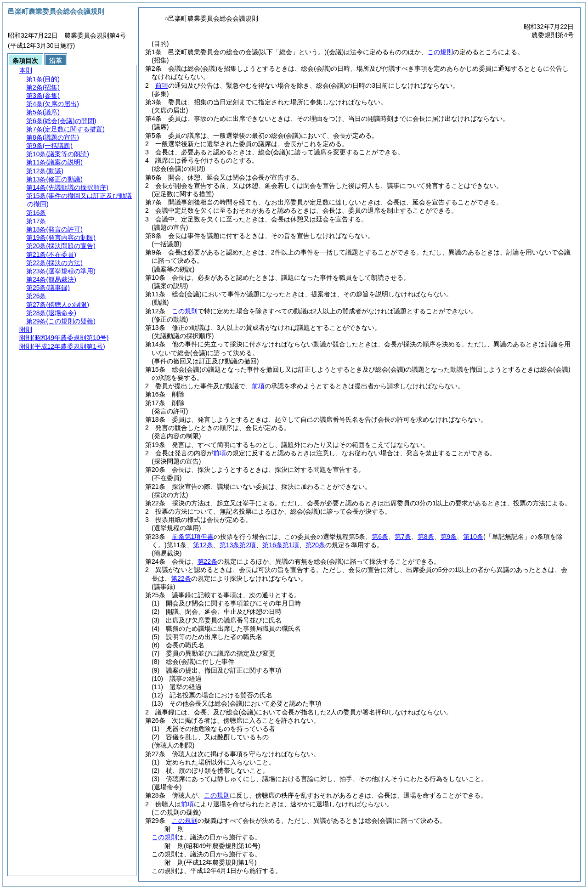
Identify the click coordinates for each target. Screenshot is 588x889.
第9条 (449, 537)
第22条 (208, 561)
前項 (162, 85)
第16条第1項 (280, 545)
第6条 (380, 537)
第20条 (316, 545)
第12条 (203, 545)
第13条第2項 (238, 545)
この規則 (440, 52)
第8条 (426, 537)
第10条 (473, 537)
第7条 (403, 537)
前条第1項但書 (193, 537)
